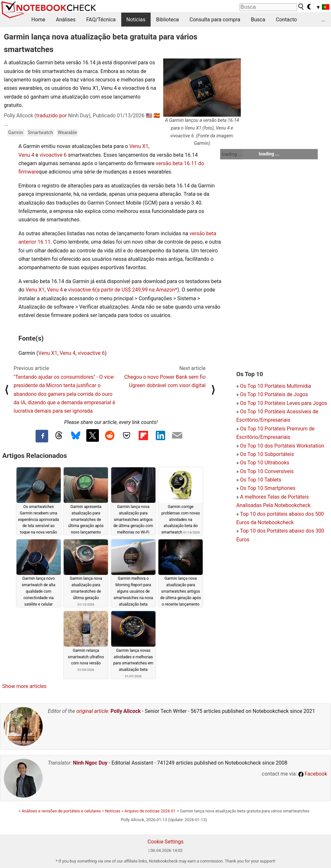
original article (92, 711)
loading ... (232, 154)
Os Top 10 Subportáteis (267, 454)
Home (38, 20)
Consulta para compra (215, 20)
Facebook (313, 774)
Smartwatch (40, 133)
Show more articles (24, 686)
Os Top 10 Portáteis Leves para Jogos (283, 403)
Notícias (136, 20)
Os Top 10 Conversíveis (267, 471)
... (323, 20)
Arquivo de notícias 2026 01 (150, 811)
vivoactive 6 (53, 155)
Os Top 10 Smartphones (268, 488)
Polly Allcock (126, 711)
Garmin (16, 133)
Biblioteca (168, 20)
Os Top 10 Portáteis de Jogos (274, 394)
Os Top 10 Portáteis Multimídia (275, 386)
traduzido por (51, 116)
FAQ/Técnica (101, 20)
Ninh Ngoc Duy (90, 763)
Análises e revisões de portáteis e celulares (61, 811)
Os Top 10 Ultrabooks (265, 463)
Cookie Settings (165, 842)
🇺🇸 (149, 116)
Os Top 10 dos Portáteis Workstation (282, 446)
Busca (258, 20)
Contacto (286, 20)
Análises (66, 20)
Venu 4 (26, 155)
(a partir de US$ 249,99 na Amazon (135, 290)
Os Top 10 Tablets (261, 480)
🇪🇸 (157, 116)
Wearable (67, 133)
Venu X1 (139, 146)
